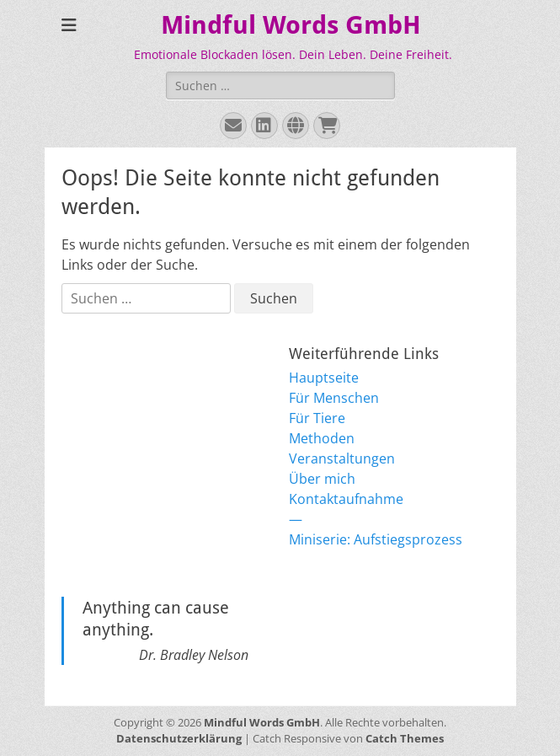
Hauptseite (324, 378)
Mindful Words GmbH (291, 25)
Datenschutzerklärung (179, 738)
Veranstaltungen (342, 458)
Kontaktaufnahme (346, 499)
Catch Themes (405, 738)
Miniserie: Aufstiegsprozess (376, 539)
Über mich (322, 479)
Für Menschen (334, 398)
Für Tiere (317, 418)
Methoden (322, 438)
